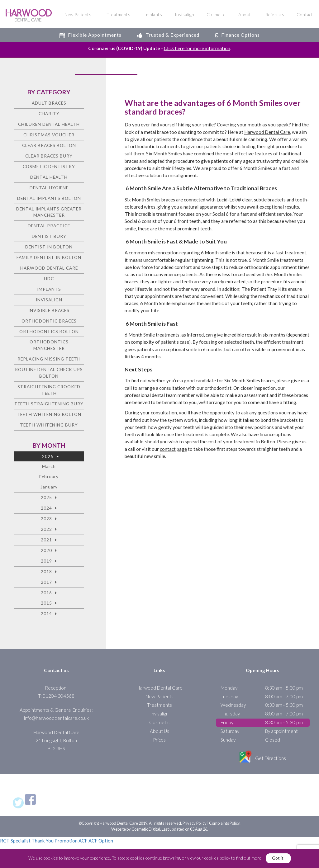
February (49, 476)
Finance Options (237, 35)
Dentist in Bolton (49, 247)
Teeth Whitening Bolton (49, 414)
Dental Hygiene (49, 188)
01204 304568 (59, 696)
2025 (46, 497)
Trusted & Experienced (168, 35)
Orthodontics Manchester (49, 345)
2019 (46, 561)
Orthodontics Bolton (49, 331)
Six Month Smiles (164, 153)
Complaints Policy (224, 823)
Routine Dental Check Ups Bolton (49, 373)
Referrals (275, 14)
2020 (46, 550)
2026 (48, 456)
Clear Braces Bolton (49, 145)
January (49, 487)
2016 (46, 593)
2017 (46, 582)
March (49, 467)
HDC (49, 278)
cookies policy (217, 858)
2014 (46, 613)
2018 (46, 571)
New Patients (78, 14)
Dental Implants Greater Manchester (49, 212)
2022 (46, 529)
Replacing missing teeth (49, 359)
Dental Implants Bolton (49, 198)
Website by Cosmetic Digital (136, 829)
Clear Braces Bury (49, 156)
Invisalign (185, 14)
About (245, 14)
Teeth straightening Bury (49, 404)
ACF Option (101, 841)
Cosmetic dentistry (49, 166)
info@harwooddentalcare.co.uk (56, 718)
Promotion (66, 841)
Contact (305, 14)
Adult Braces (49, 103)
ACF (83, 841)
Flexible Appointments (90, 35)
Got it (278, 858)
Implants (153, 14)
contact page (173, 449)
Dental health (49, 177)
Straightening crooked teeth (49, 390)
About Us (159, 731)
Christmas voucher (49, 135)
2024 (46, 508)
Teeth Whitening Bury (49, 425)
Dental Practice (49, 226)
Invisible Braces (49, 310)
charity (49, 113)
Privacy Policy (195, 823)
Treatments (118, 14)
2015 (46, 603)
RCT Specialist (15, 841)
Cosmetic (216, 14)
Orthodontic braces (49, 321)
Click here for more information (197, 48)
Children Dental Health (49, 124)
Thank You (43, 841)
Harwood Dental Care (267, 132)
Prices (159, 740)
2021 (46, 540)
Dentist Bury (49, 236)
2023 (46, 519)
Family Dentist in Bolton (49, 257)
